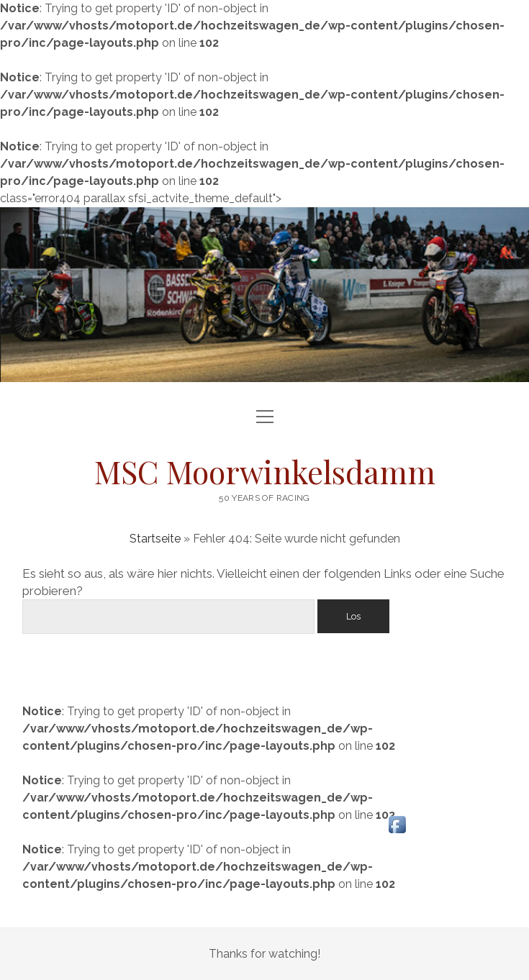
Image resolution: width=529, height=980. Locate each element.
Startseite (155, 539)
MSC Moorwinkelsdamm (265, 471)
